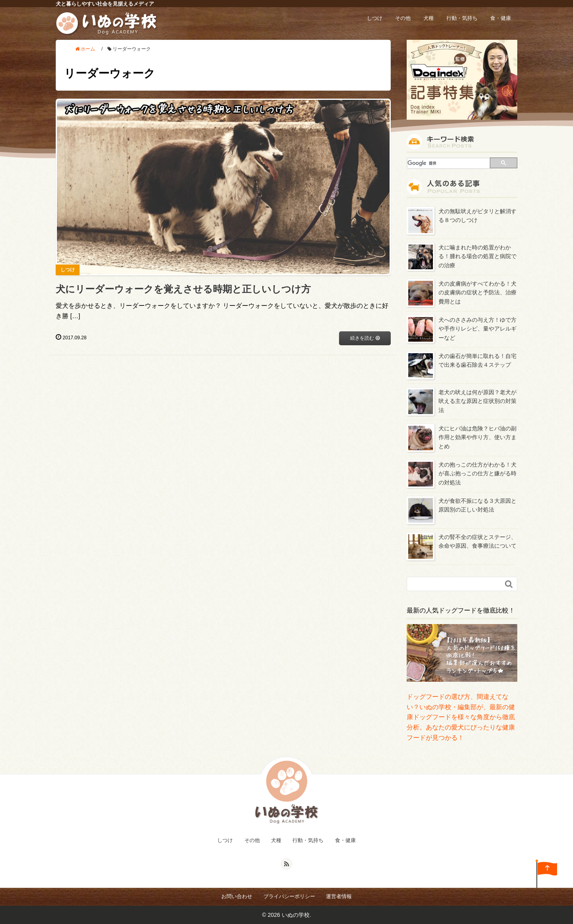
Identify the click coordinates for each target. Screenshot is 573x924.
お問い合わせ (237, 896)
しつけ (375, 18)
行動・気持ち (462, 18)
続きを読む (365, 338)
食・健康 (501, 18)
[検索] (449, 163)
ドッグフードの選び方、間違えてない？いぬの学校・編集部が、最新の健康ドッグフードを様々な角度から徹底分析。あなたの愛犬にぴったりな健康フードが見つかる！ (461, 717)
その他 (403, 18)
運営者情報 (339, 896)
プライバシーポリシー (289, 896)
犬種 (429, 18)
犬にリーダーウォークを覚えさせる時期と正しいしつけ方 (183, 289)
